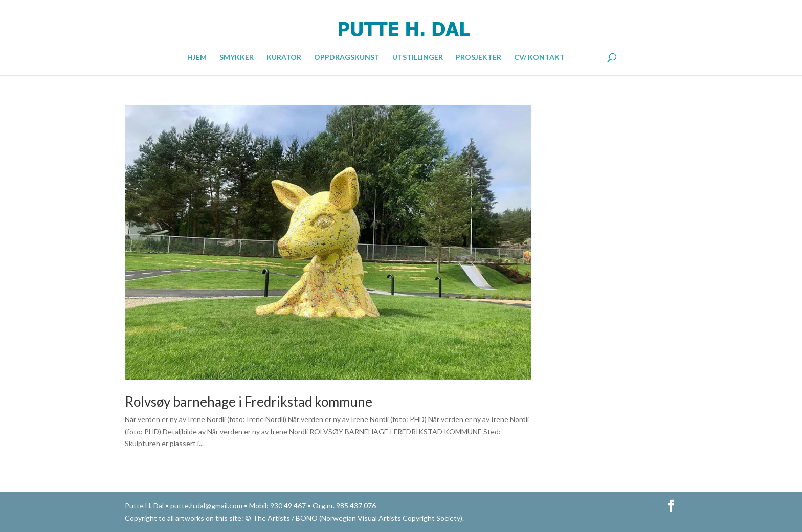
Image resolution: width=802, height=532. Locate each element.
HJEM (197, 58)
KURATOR (284, 58)
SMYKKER (237, 58)
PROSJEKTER (478, 58)
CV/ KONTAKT (539, 58)
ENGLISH (585, 56)
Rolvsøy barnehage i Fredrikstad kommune (249, 402)
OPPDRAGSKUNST (347, 58)
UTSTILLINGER (418, 58)
